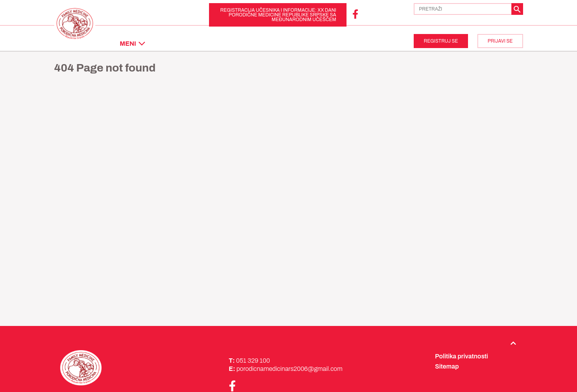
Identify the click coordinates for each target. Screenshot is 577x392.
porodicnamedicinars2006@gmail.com (289, 369)
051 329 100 (253, 361)
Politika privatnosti (462, 356)
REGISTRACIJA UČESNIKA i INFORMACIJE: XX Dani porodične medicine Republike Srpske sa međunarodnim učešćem (278, 15)
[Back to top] (513, 343)
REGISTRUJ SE (441, 41)
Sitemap (447, 366)
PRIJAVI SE (500, 41)
